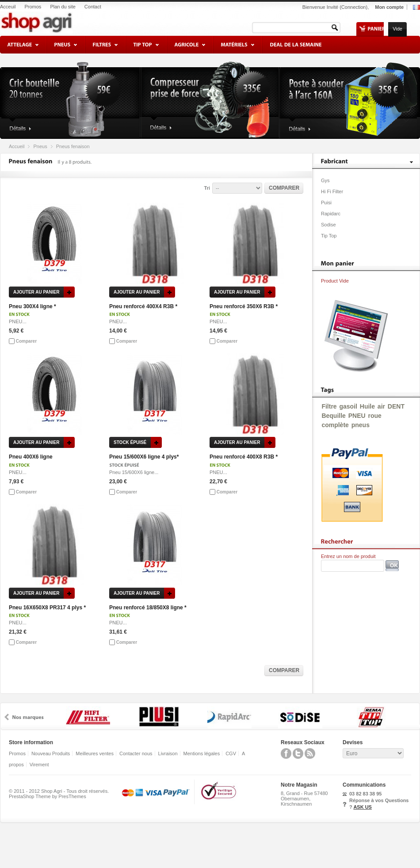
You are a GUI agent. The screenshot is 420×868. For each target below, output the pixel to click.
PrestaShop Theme (30, 796)
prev (7, 717)
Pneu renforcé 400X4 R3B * (143, 306)
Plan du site (63, 7)
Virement (39, 765)
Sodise (328, 225)
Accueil (17, 146)
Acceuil (8, 7)
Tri (207, 188)
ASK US (363, 807)
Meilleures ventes (95, 753)
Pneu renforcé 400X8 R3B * (244, 457)
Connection (354, 7)
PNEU (357, 416)
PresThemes (72, 796)
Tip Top (329, 236)
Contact (93, 7)
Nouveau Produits (51, 753)
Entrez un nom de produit (348, 556)
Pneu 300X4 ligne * (32, 306)
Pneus (40, 146)
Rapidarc (331, 214)
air (381, 406)
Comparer (26, 341)
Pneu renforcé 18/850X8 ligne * (148, 608)
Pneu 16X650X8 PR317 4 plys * (47, 608)
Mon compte (389, 7)
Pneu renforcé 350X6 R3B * (244, 306)
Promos (33, 7)
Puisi (326, 203)
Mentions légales (202, 753)
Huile (367, 406)
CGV (231, 753)
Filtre (329, 406)
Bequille (333, 416)
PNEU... (18, 321)
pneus (361, 425)
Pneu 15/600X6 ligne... (134, 472)
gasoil (348, 406)
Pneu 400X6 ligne (31, 457)
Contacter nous (136, 753)
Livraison (168, 753)
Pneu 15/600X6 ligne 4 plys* (144, 457)
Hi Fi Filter (332, 191)
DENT (396, 406)
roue (374, 416)
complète (335, 425)
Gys (325, 180)
